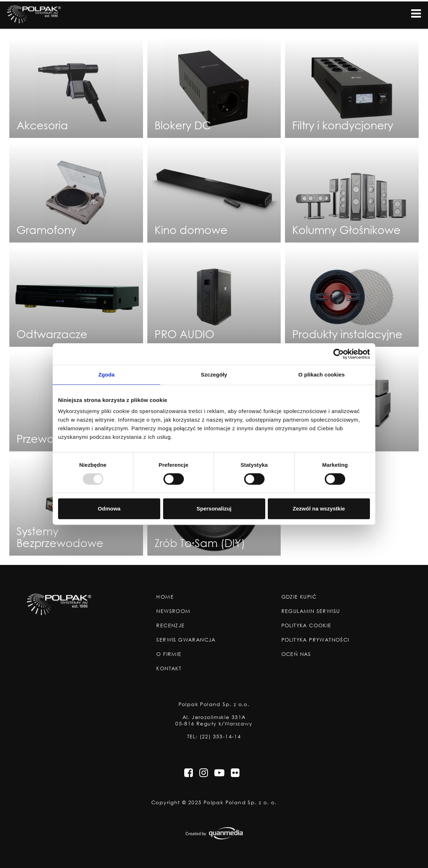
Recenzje (170, 625)
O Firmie (169, 654)
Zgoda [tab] (106, 375)
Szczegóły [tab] (214, 375)
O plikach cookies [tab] (321, 375)
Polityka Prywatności (315, 640)
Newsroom (173, 611)
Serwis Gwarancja (186, 640)
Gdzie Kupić (299, 597)
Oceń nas (296, 654)
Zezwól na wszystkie (319, 509)
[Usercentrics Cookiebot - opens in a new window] (339, 354)
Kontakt (169, 668)
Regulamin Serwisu (311, 611)
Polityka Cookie (306, 625)
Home (165, 597)
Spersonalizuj (214, 509)
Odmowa (109, 509)
